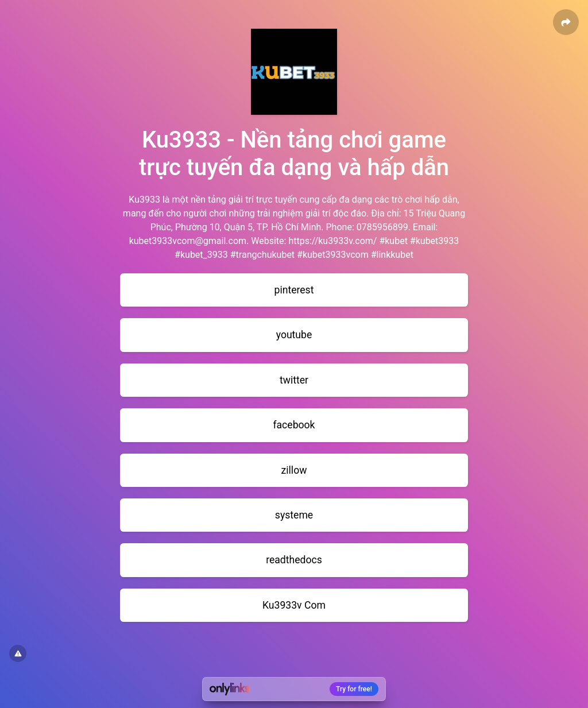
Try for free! (354, 689)
